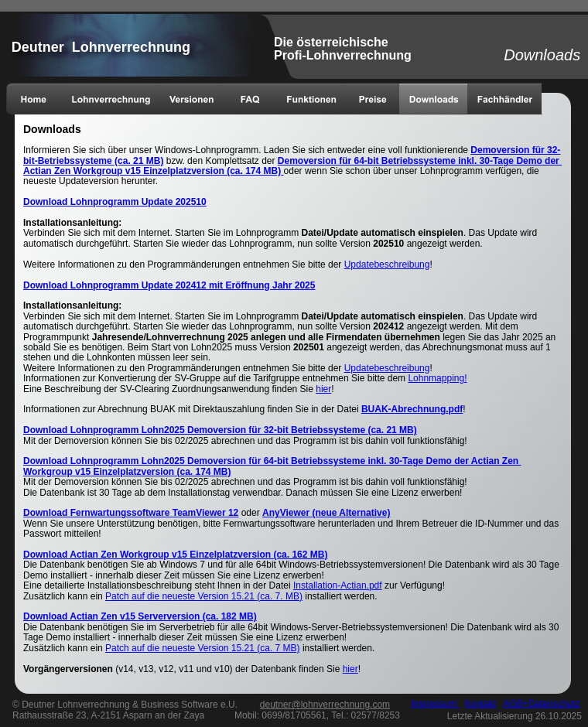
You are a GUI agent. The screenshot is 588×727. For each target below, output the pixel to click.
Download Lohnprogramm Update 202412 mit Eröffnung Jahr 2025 (169, 285)
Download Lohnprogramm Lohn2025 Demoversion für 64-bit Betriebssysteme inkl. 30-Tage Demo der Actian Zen (272, 461)
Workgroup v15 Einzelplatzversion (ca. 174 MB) (127, 472)
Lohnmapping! (437, 378)
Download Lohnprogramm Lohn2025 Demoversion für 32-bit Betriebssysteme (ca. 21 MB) (220, 430)
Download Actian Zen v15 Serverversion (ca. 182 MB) (140, 616)
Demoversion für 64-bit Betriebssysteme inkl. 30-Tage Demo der (420, 161)
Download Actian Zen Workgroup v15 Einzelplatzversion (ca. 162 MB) (175, 555)
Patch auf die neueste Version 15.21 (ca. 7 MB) (202, 648)
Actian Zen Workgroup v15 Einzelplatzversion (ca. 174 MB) (152, 171)
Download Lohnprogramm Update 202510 (115, 202)
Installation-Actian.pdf (338, 585)
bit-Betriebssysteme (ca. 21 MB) (93, 161)
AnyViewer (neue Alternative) (326, 513)
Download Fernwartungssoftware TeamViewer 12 (131, 513)
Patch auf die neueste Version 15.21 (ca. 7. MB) (204, 596)
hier (323, 389)
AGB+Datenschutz (541, 704)
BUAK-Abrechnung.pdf (412, 409)
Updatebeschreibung (387, 265)
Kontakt (480, 704)
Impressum (435, 704)
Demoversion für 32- (515, 150)
